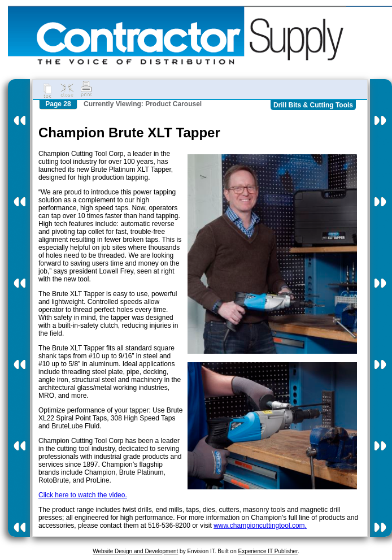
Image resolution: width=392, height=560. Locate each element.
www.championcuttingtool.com (259, 526)
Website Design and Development (135, 551)
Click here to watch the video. (83, 495)
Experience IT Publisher (267, 551)
